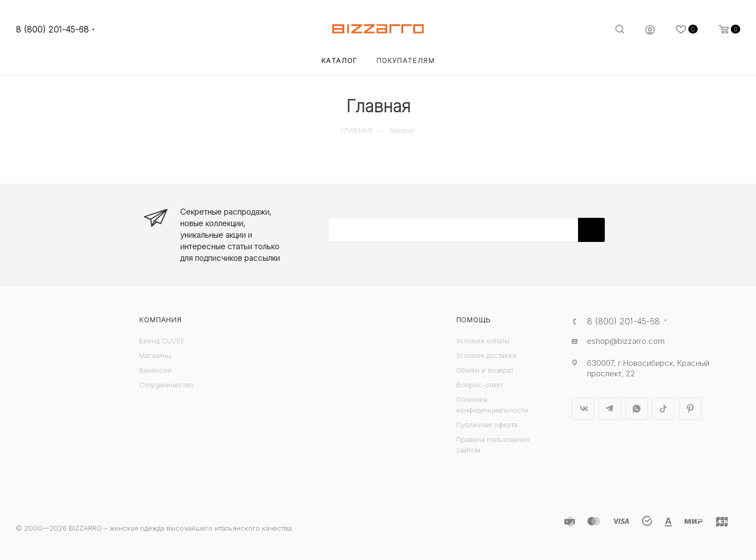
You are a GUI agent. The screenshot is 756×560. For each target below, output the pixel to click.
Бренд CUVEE (162, 341)
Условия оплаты (483, 341)
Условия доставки (486, 355)
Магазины (155, 355)
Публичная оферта (487, 425)
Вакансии (155, 370)
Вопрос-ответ (480, 385)
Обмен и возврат (485, 370)
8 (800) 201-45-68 (52, 30)
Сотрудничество (166, 385)
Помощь (474, 320)
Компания (160, 320)
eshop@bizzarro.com (626, 341)
